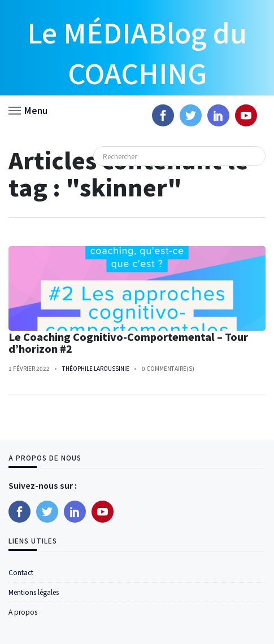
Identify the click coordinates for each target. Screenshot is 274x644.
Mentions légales (34, 592)
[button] (28, 109)
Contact (21, 572)
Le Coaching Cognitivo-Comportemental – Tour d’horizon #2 (128, 343)
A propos (23, 612)
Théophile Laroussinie (96, 368)
